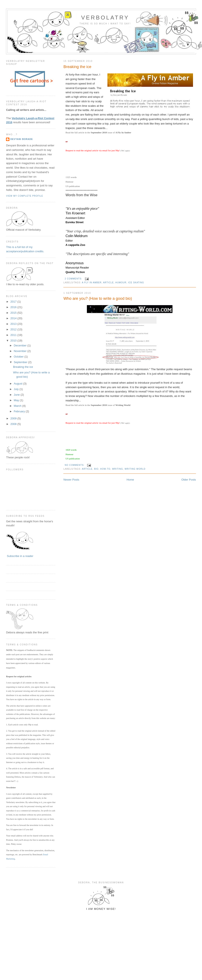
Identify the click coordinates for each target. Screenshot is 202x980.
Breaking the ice (77, 67)
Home (130, 480)
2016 (14, 307)
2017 (14, 302)
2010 (14, 341)
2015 (14, 313)
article (108, 283)
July (17, 389)
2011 (14, 335)
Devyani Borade (22, 139)
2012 (14, 329)
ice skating (136, 283)
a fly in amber (92, 283)
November (21, 351)
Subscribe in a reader (20, 556)
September (21, 362)
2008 (14, 424)
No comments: (75, 465)
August (18, 384)
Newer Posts (71, 480)
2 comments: (74, 279)
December (21, 345)
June (17, 395)
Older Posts (189, 480)
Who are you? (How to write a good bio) (98, 298)
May (17, 400)
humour (121, 283)
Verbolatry (105, 18)
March (18, 406)
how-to (105, 469)
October (19, 357)
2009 (14, 418)
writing (118, 469)
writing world (135, 469)
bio (96, 469)
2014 (14, 318)
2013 (14, 324)
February (20, 411)
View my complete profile (25, 196)
